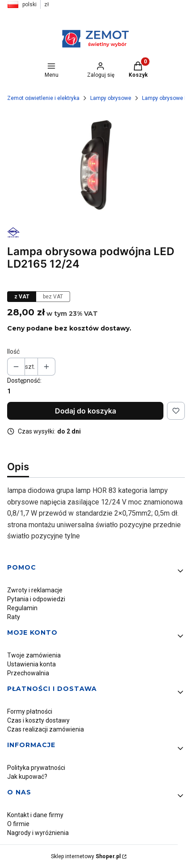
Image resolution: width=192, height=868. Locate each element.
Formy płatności (30, 711)
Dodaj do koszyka (86, 411)
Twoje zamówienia (34, 655)
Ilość (13, 351)
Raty (14, 617)
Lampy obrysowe (111, 98)
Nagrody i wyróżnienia (38, 833)
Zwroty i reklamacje (35, 590)
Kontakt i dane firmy (35, 815)
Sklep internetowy (86, 856)
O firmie (18, 824)
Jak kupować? (27, 777)
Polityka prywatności (36, 768)
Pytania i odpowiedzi (36, 599)
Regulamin (22, 608)
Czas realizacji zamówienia (46, 729)
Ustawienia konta (31, 664)
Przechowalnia (28, 673)
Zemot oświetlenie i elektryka (43, 98)
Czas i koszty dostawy (38, 720)
